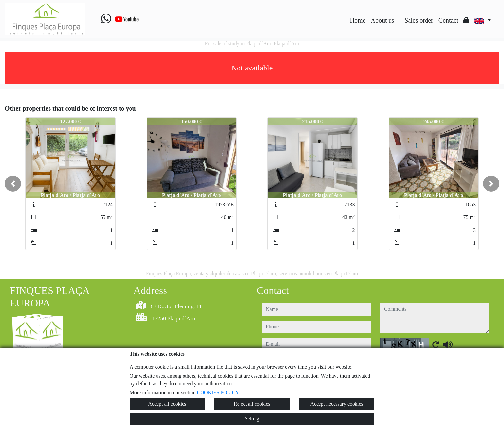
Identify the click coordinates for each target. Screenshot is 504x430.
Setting (252, 419)
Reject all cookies (252, 404)
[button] (13, 184)
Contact (448, 20)
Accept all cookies (167, 404)
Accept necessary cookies (337, 404)
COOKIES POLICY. (218, 393)
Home (358, 20)
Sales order (419, 20)
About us (382, 20)
